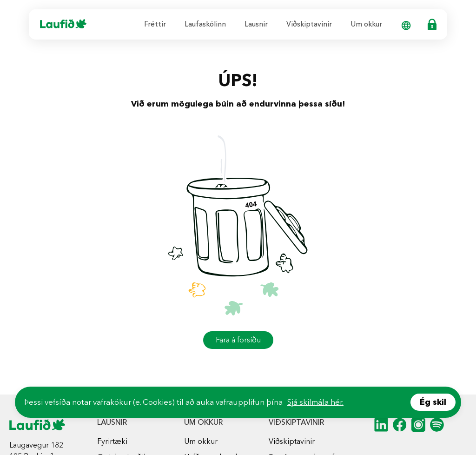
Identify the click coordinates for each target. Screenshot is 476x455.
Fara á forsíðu (238, 340)
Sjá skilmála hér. (315, 402)
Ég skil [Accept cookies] (433, 402)
